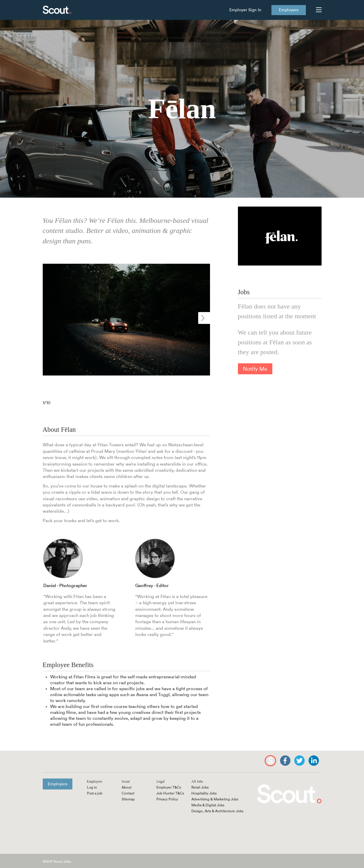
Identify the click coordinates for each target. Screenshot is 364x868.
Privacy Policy (167, 799)
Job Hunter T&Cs (170, 793)
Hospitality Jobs (204, 793)
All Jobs (197, 781)
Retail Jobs (200, 787)
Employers (289, 10)
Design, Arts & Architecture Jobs (217, 811)
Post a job (95, 793)
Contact (128, 793)
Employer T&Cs (169, 787)
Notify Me (255, 369)
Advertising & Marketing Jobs (215, 799)
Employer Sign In (245, 10)
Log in (92, 787)
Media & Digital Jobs (208, 805)
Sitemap (128, 799)
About (127, 787)
